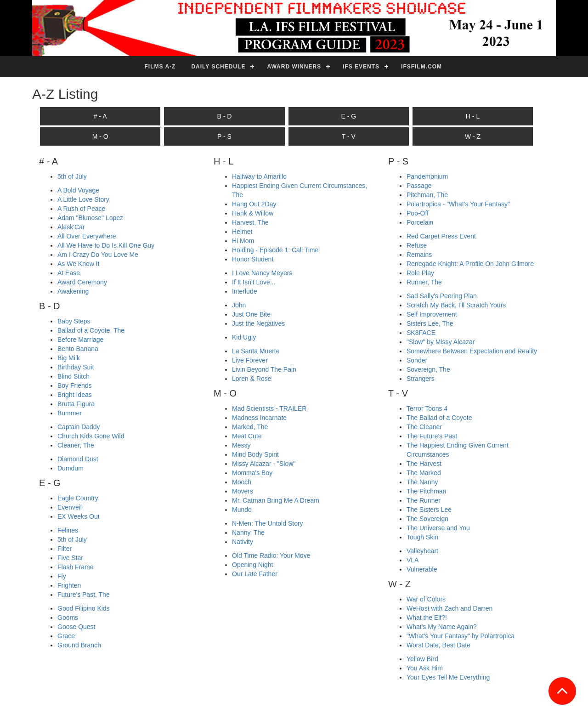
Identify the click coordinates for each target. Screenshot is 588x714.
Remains (419, 255)
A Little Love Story (83, 199)
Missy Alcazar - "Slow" (264, 464)
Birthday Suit (76, 367)
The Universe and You (438, 528)
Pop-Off (418, 213)
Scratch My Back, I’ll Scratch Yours (456, 305)
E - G (348, 116)
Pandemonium (427, 176)
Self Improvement (432, 314)
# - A (100, 116)
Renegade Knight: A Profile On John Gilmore (470, 264)
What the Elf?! (427, 618)
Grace (66, 636)
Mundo (242, 510)
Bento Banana (78, 349)
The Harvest (424, 464)
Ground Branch (79, 645)
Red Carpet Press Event (441, 236)
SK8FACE (421, 333)
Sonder (417, 360)
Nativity (243, 542)
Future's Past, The (84, 595)
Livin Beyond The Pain (264, 369)
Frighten (69, 585)
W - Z (473, 136)
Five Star (70, 558)
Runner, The (424, 282)
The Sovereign (427, 519)
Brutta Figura (76, 404)
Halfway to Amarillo (259, 176)
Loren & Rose (252, 379)
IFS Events (361, 67)
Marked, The (250, 427)
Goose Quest (76, 627)
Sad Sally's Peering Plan (442, 296)
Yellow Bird (422, 659)
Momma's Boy (252, 473)
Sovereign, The (428, 369)
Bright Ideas (75, 395)
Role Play (420, 273)
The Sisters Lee (429, 510)
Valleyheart (422, 551)
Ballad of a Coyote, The (91, 330)
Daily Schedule (218, 67)
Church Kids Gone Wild (91, 436)
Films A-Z (160, 67)
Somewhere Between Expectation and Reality (472, 351)
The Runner (424, 500)
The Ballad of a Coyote (439, 418)
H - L (473, 116)
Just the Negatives (258, 323)
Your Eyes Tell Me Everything (448, 677)
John (239, 305)
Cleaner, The (76, 445)
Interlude (244, 291)
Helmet (242, 232)
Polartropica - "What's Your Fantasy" (458, 204)
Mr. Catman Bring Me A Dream (276, 500)
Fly (62, 576)
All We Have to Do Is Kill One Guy (106, 245)
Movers (243, 491)
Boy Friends (75, 385)
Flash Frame (76, 567)
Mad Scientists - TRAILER (269, 408)
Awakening (73, 291)
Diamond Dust (78, 459)
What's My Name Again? (442, 627)
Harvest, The (250, 222)
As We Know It (79, 264)
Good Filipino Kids (84, 608)
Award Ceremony (82, 282)
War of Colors (426, 599)
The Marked (424, 473)
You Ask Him (425, 668)
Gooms (68, 618)
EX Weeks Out (79, 516)
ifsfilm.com (421, 67)
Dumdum (71, 468)
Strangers (421, 379)
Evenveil (70, 507)
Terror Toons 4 (427, 408)
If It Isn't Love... (254, 282)
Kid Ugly (244, 337)
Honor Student (253, 259)
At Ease (69, 273)
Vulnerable (422, 569)
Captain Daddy (79, 427)
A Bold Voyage (78, 190)
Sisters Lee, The (430, 323)
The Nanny (422, 482)
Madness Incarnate (259, 418)
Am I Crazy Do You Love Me (98, 255)
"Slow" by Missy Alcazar (441, 342)
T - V (349, 136)
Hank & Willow (253, 213)
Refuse (417, 245)
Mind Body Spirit (255, 454)
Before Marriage (80, 340)
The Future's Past (432, 436)
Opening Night (253, 565)
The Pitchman (426, 491)
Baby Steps (74, 321)
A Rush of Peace (81, 209)
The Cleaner (424, 427)
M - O (100, 136)
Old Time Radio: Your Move (271, 555)
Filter (65, 549)
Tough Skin (422, 537)
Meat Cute (247, 436)
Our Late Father (255, 574)
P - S (224, 136)
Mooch (242, 482)
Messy (241, 445)
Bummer (70, 413)
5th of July (72, 176)
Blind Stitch (73, 376)
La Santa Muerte (256, 351)
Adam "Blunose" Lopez (90, 218)
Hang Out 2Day (254, 204)
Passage (419, 186)
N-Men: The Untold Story (268, 523)
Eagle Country (78, 498)
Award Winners (294, 67)
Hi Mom (243, 241)
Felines (68, 530)
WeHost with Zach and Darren (449, 608)
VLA (413, 560)
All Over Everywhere (87, 236)
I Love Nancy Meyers (262, 273)
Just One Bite (251, 314)
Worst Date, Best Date (438, 645)
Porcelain (420, 222)
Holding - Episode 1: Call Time (275, 250)
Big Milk (69, 358)
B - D (225, 116)
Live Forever (250, 360)
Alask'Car (71, 227)
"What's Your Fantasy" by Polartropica (461, 636)
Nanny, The (248, 533)
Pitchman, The (427, 195)
